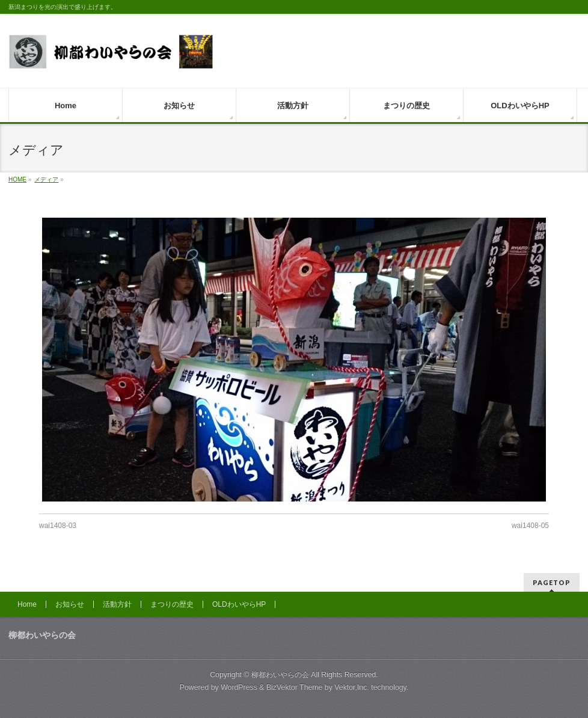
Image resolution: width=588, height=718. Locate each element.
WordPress (239, 687)
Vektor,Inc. (352, 687)
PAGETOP (552, 582)
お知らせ (70, 604)
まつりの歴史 (172, 604)
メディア (46, 179)
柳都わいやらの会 (280, 675)
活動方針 (117, 604)
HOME (17, 179)
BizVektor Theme (295, 687)
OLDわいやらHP (239, 604)
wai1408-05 (530, 526)
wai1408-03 (58, 526)
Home (27, 604)
